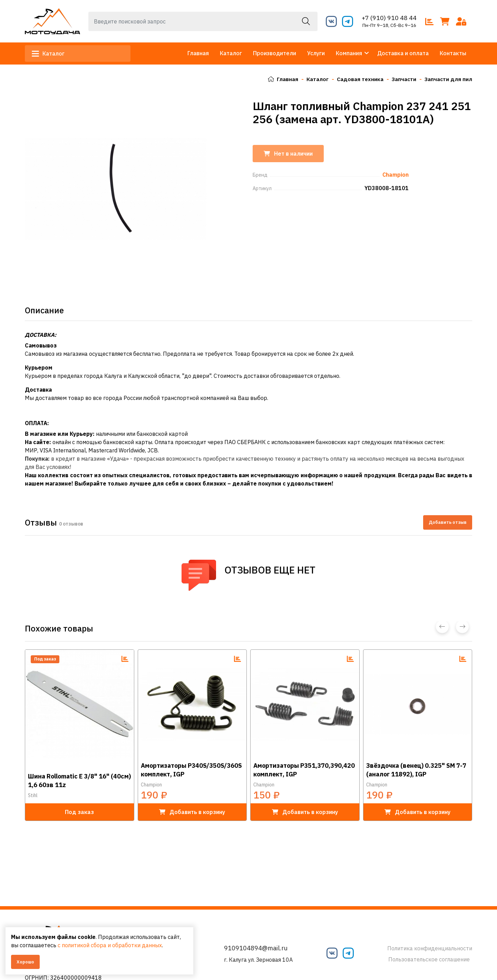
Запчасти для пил (448, 79)
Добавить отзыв (448, 522)
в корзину (192, 812)
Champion (151, 784)
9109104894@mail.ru (256, 948)
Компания (349, 53)
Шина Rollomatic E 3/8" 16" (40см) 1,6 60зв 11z (79, 780)
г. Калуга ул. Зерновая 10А (258, 960)
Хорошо (25, 962)
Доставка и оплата (403, 53)
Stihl (33, 795)
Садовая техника (357, 79)
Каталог (50, 53)
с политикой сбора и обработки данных (110, 945)
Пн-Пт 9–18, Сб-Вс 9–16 (389, 25)
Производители (275, 53)
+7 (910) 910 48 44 (389, 18)
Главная (198, 53)
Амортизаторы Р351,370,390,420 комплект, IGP (304, 770)
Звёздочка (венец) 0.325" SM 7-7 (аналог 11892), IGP (416, 770)
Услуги (316, 53)
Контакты (453, 53)
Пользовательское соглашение (429, 959)
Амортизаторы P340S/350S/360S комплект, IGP (191, 770)
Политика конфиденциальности (430, 948)
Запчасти (402, 79)
